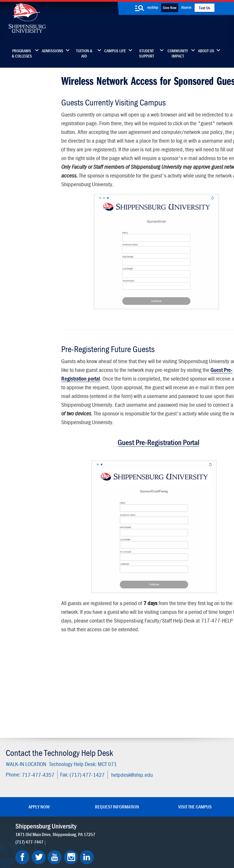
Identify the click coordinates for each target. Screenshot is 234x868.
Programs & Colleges (22, 53)
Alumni (186, 7)
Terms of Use (96, 837)
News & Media (97, 773)
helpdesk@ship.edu (130, 698)
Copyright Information (126, 837)
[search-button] (139, 8)
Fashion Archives (145, 773)
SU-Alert (138, 786)
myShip (153, 7)
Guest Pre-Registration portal (99, 395)
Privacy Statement (69, 837)
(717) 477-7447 (30, 772)
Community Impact (178, 53)
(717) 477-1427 (86, 698)
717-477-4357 (37, 698)
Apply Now (39, 730)
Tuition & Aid (84, 53)
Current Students (146, 798)
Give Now (170, 8)
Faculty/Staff (24, 123)
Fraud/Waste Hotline (130, 848)
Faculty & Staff (190, 749)
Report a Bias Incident (90, 843)
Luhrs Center (142, 761)
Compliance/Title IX (131, 843)
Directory (92, 749)
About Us (206, 51)
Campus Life (115, 51)
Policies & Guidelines (33, 172)
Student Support (147, 53)
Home (16, 100)
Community (141, 749)
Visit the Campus (195, 730)
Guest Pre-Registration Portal (145, 468)
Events (89, 786)
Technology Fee (26, 161)
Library (90, 761)
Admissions (53, 51)
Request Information (117, 730)
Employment (95, 798)
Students (20, 112)
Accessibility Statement (188, 777)
